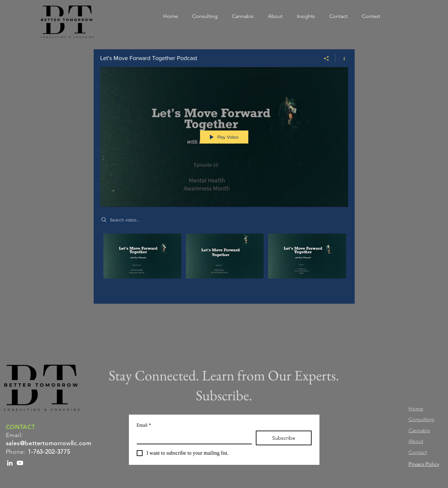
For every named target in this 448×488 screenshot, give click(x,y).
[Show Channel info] (342, 58)
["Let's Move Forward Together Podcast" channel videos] (224, 264)
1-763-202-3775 (49, 452)
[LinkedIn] (10, 463)
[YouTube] (20, 463)
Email (144, 425)
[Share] (326, 58)
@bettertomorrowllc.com (56, 443)
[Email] (192, 437)
